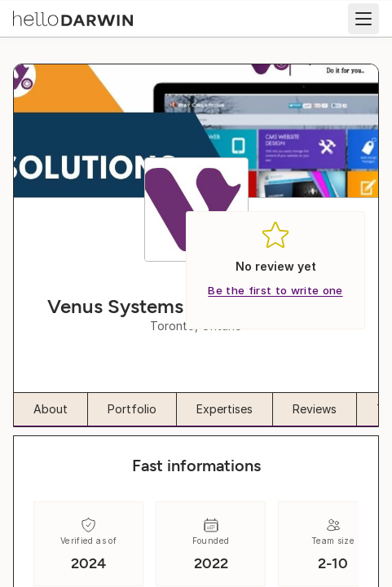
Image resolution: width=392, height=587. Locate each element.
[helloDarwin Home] (73, 17)
